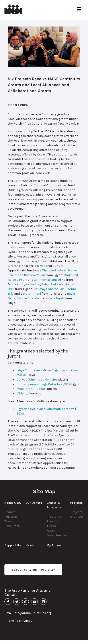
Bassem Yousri (34, 275)
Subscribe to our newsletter (33, 570)
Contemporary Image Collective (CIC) (43, 384)
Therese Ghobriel (54, 270)
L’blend (22, 393)
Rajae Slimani (17, 280)
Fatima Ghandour (29, 298)
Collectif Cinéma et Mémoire (37, 380)
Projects (76, 512)
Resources (12, 526)
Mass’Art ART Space (31, 389)
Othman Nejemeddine (50, 280)
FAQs (50, 531)
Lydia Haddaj (31, 284)
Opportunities (57, 535)
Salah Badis (50, 284)
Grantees (77, 517)
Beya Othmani (31, 294)
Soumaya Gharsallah (49, 289)
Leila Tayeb (56, 298)
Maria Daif (71, 275)
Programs (54, 517)
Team (8, 521)
